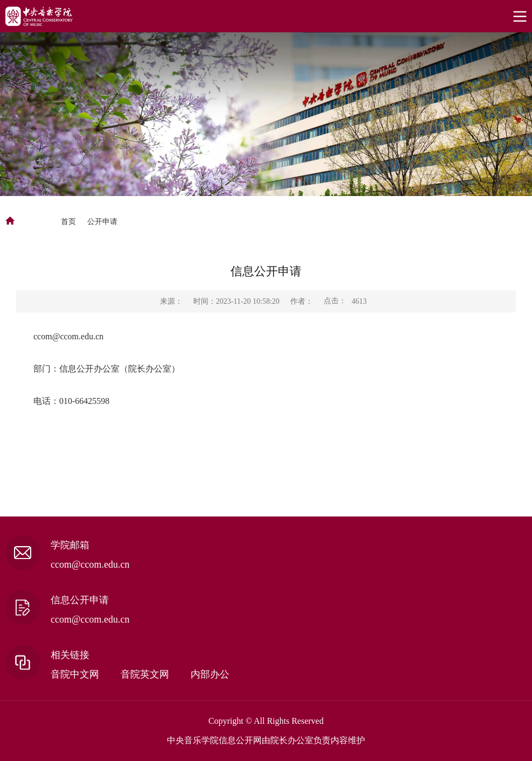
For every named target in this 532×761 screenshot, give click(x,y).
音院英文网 (145, 674)
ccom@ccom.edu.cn (68, 336)
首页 (68, 222)
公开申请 (102, 222)
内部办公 (210, 674)
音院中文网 (75, 674)
